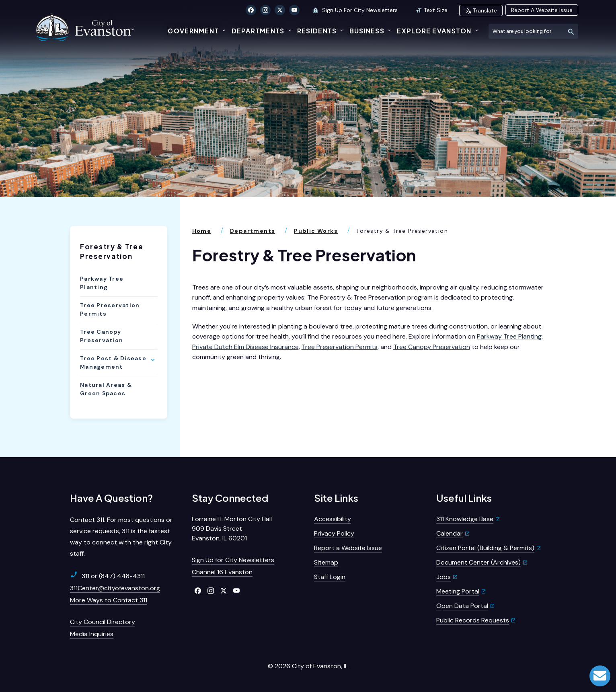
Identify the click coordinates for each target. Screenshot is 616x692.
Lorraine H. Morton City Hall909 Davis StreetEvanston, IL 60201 (232, 529)
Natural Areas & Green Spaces (106, 389)
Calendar (450, 533)
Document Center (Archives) (478, 562)
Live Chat (600, 676)
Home (202, 231)
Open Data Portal (462, 606)
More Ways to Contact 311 (109, 600)
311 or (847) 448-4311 (107, 576)
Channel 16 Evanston (222, 572)
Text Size (431, 10)
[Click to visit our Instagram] (265, 10)
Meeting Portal (458, 591)
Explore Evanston (434, 31)
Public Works (316, 231)
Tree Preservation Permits (110, 309)
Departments (258, 31)
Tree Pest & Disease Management (113, 362)
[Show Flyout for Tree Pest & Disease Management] (153, 360)
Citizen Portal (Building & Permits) (485, 548)
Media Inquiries (92, 634)
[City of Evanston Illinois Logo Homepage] (86, 27)
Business (367, 31)
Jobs (444, 577)
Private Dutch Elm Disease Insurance (245, 347)
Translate (481, 11)
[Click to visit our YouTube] (294, 10)
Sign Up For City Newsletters (355, 10)
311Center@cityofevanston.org (115, 588)
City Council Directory (103, 622)
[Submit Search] (571, 31)
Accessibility (333, 519)
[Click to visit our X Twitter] (280, 10)
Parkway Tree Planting (102, 283)
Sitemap (326, 562)
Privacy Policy (334, 533)
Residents (317, 31)
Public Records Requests (473, 620)
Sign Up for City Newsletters (233, 560)
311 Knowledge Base (465, 519)
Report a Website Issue (348, 548)
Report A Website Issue (542, 10)
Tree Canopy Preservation (102, 336)
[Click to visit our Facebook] (251, 10)
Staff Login (330, 577)
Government (193, 31)
